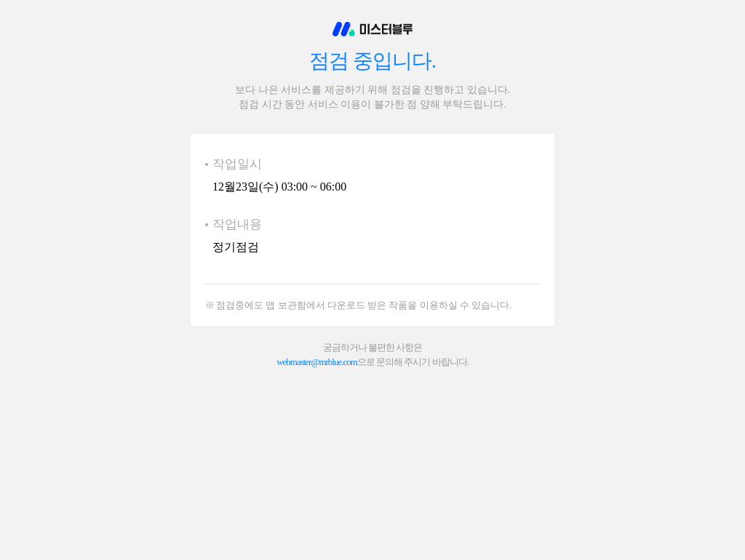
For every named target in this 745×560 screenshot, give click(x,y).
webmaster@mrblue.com (317, 362)
